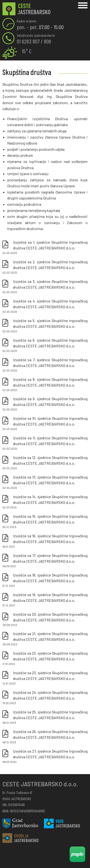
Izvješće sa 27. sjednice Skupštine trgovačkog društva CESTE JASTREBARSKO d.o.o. (45, 756)
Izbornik (83, 5)
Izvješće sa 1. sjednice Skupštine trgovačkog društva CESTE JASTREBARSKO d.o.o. (45, 248)
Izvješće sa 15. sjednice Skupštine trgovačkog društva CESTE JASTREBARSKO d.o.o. (45, 522)
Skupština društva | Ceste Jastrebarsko (26, 9)
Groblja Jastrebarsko (20, 838)
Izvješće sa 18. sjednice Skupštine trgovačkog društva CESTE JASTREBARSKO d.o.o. (45, 580)
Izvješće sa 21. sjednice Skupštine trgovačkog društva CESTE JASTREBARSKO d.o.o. (45, 639)
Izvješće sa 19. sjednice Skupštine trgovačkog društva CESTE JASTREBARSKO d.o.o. (45, 600)
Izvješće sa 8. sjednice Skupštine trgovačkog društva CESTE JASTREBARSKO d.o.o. (45, 385)
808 (48, 41)
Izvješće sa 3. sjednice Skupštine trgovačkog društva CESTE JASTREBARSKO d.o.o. (45, 287)
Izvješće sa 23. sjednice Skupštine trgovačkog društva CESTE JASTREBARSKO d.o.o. (45, 678)
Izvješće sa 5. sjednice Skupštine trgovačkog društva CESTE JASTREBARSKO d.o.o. (45, 326)
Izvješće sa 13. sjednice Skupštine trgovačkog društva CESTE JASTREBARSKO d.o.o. (45, 482)
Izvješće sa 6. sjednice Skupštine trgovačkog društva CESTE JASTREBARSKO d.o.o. (45, 345)
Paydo (77, 854)
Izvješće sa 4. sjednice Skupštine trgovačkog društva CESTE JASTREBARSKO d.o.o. (45, 306)
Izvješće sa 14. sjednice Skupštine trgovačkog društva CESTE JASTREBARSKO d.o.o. (45, 502)
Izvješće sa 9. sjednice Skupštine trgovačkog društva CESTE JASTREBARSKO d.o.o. (45, 404)
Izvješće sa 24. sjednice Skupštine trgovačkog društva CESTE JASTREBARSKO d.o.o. (45, 698)
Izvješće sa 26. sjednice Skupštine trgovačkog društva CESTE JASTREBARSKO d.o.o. (45, 737)
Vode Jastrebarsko (62, 823)
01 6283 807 (28, 41)
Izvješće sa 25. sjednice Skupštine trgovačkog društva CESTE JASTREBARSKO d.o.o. (45, 717)
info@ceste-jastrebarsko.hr (36, 35)
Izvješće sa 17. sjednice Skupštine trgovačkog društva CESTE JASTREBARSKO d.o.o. (45, 561)
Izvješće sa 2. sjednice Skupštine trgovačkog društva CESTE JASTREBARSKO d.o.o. (45, 267)
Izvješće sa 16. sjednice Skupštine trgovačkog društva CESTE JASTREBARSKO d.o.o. (45, 541)
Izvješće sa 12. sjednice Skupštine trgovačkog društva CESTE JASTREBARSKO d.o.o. (45, 463)
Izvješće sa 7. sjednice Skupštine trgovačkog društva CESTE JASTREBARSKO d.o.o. (45, 365)
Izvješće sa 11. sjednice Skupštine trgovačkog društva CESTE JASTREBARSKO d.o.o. (45, 443)
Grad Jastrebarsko (20, 823)
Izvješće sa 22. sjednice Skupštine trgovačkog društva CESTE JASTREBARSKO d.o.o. (45, 658)
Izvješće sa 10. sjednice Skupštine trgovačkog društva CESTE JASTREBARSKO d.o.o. (45, 424)
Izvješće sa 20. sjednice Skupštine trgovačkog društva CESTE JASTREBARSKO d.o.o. (45, 620)
